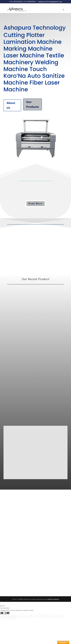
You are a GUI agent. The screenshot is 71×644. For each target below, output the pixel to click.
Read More (36, 204)
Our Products (33, 104)
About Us (11, 105)
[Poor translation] (7, 613)
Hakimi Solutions (53, 599)
